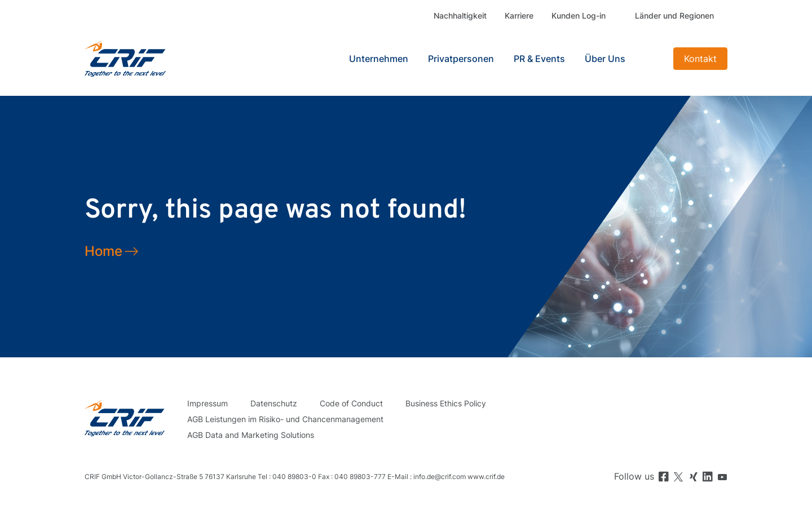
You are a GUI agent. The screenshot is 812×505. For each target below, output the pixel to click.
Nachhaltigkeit (460, 15)
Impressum (208, 403)
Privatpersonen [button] (461, 59)
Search (651, 59)
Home (103, 251)
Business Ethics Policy (446, 403)
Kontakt (700, 59)
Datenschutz (274, 403)
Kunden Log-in (579, 15)
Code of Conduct (351, 403)
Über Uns (605, 59)
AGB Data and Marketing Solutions (251, 435)
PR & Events (539, 59)
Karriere (519, 15)
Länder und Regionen (674, 15)
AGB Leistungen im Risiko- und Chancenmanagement (285, 419)
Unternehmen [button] (379, 59)
